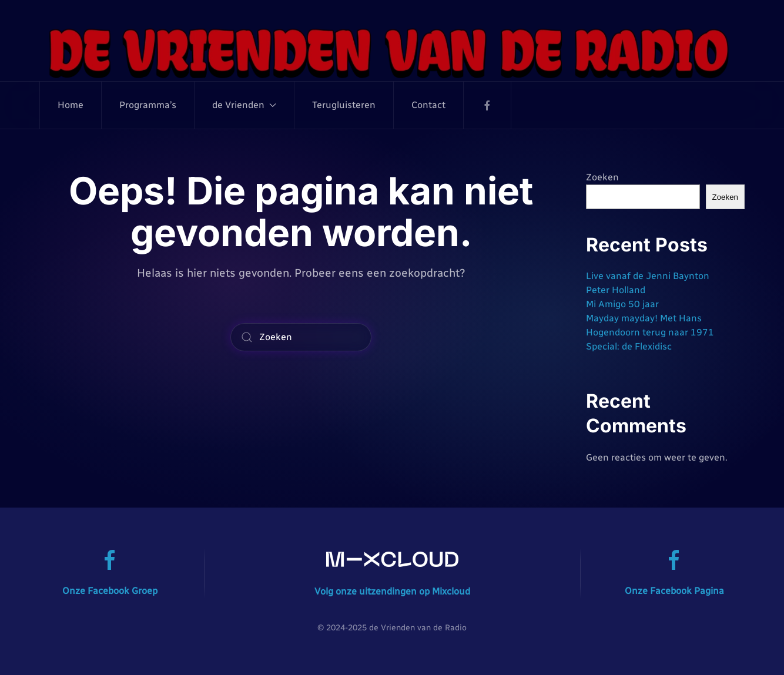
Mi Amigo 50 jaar (622, 304)
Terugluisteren (344, 105)
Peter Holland (616, 290)
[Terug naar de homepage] (392, 52)
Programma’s (148, 105)
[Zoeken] (301, 337)
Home (71, 105)
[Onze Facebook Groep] (110, 560)
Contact (428, 105)
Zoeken (602, 177)
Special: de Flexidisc (629, 346)
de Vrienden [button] (244, 105)
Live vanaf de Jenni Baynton (648, 276)
